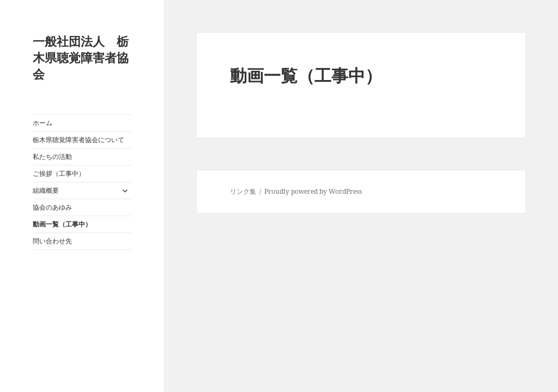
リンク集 (243, 191)
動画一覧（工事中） (62, 224)
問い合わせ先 (52, 241)
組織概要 (46, 190)
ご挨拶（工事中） (59, 173)
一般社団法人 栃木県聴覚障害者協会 (81, 57)
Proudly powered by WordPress (313, 191)
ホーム (43, 123)
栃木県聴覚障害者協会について (78, 140)
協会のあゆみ (52, 207)
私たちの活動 (52, 157)
